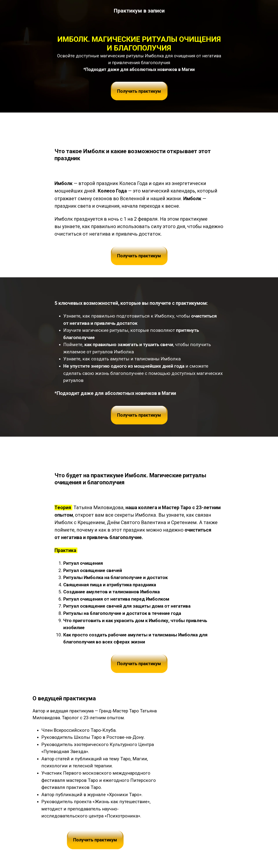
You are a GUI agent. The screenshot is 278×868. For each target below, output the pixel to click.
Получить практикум (139, 91)
